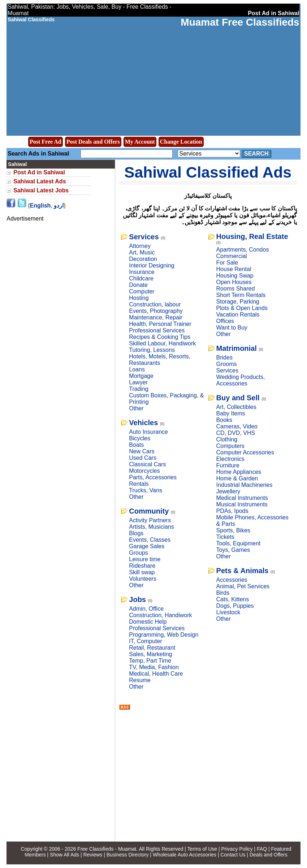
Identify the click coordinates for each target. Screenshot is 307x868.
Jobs (137, 599)
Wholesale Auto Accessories (185, 855)
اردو (59, 206)
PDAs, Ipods (232, 511)
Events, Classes (150, 540)
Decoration (143, 259)
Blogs (136, 533)
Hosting (139, 298)
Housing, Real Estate (252, 236)
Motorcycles (144, 471)
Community (149, 511)
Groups (138, 553)
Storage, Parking (238, 302)
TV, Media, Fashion (154, 667)
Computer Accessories (245, 452)
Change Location (181, 142)
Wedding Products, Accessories (241, 380)
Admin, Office (146, 609)
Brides (224, 357)
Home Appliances (239, 472)
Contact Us (233, 855)
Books (224, 420)
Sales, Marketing (150, 654)
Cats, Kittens (233, 599)
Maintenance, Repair (156, 317)
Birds (223, 593)
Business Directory (128, 855)
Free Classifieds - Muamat (107, 849)
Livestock (228, 612)
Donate (138, 285)
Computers (230, 446)
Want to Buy (232, 328)
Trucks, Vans (146, 490)
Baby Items (231, 413)
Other (136, 408)
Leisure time (145, 559)
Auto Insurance (148, 432)
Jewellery (228, 491)
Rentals (139, 484)
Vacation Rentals (238, 315)
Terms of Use (202, 849)
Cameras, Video (237, 426)
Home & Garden (237, 478)
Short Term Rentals (241, 295)
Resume (140, 680)
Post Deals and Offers (93, 142)
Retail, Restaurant (152, 648)
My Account (140, 142)
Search (256, 154)
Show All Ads (64, 855)
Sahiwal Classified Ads (208, 172)
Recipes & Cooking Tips (160, 337)
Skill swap (142, 572)
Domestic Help (148, 622)
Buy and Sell (238, 398)
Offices (225, 321)
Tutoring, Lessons (152, 350)
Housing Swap (235, 276)
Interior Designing (152, 265)
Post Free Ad (46, 142)
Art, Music (142, 252)
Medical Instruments (242, 498)
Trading (139, 389)
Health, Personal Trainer (160, 324)
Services (144, 237)
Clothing (227, 439)
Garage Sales (147, 546)
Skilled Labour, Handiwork (162, 343)
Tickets (225, 537)
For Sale (227, 263)
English (40, 206)
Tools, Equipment (239, 543)
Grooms (227, 364)
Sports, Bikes (233, 530)
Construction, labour (155, 304)
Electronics (230, 459)
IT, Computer (146, 641)
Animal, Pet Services (243, 586)
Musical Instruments (242, 504)
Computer (142, 291)
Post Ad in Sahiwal (39, 172)
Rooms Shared (236, 289)
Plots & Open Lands (242, 308)
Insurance (142, 272)
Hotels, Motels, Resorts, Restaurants (160, 360)
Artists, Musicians (151, 527)
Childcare (141, 278)
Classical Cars (147, 464)
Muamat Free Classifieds (240, 22)
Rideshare (142, 566)
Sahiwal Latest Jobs (41, 190)
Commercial (232, 256)
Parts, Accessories (153, 477)
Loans (137, 369)
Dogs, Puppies (235, 606)
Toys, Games (233, 550)
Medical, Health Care (156, 674)
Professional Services (157, 330)
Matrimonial (237, 348)
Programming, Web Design (164, 635)
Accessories (232, 580)
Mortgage (141, 376)
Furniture (228, 465)
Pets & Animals (243, 571)
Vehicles (143, 423)
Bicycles (140, 438)
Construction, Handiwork (160, 615)
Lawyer (138, 382)
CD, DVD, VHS (236, 433)
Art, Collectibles (236, 407)
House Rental (234, 269)
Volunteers (143, 579)
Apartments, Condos (243, 250)
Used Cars (143, 458)
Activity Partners (150, 520)
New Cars (142, 451)
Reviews (93, 855)
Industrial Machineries (245, 485)
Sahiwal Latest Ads (40, 181)
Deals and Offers (269, 855)
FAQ (262, 849)
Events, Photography (156, 311)
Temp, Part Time (150, 661)
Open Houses (234, 282)
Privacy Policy (237, 849)
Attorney (140, 246)
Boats (136, 445)
